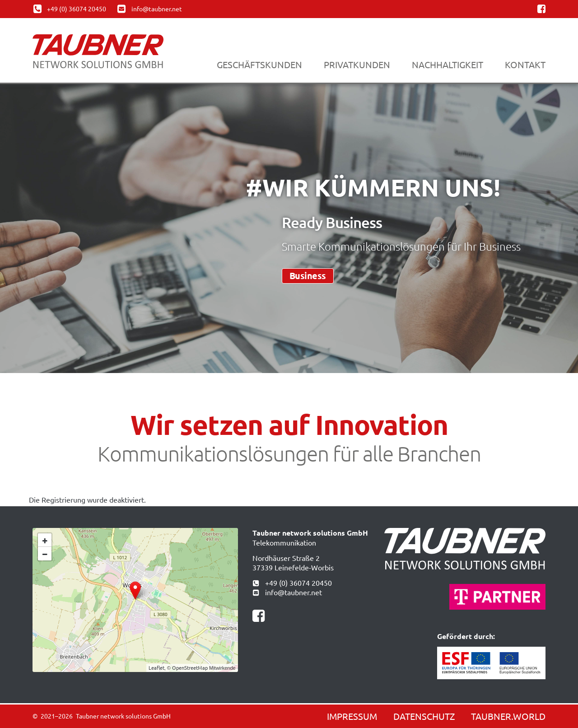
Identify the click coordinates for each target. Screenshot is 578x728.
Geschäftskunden (259, 65)
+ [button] (45, 540)
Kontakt (525, 65)
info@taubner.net (287, 592)
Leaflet (156, 667)
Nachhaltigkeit (447, 65)
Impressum (352, 716)
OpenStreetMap (190, 667)
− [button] (45, 553)
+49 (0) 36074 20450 (292, 583)
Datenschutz (424, 716)
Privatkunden (357, 65)
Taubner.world (508, 716)
